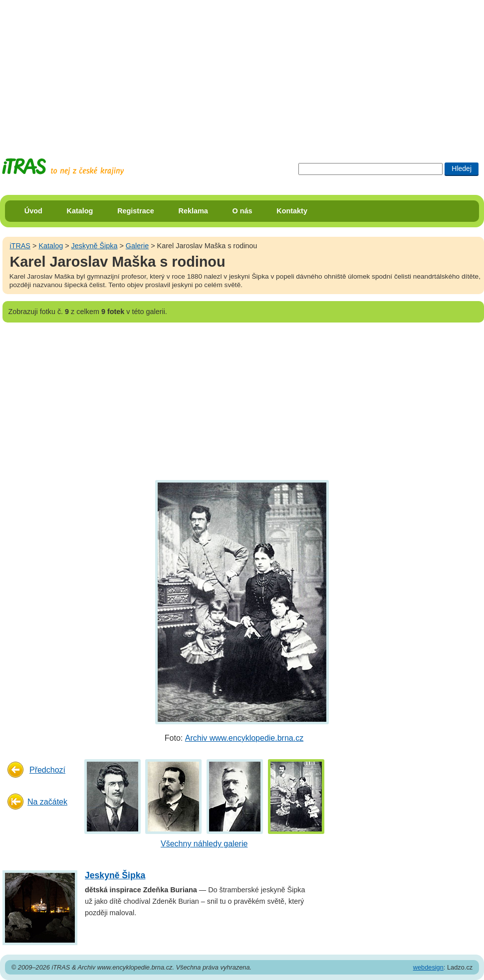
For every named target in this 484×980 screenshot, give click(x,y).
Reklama (193, 211)
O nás (242, 211)
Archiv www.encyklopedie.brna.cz (244, 738)
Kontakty (292, 211)
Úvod (33, 211)
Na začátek (47, 802)
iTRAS (20, 246)
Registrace (136, 211)
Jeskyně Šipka (95, 246)
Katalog (80, 211)
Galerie (137, 246)
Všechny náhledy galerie (204, 844)
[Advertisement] (202, 70)
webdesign (428, 967)
